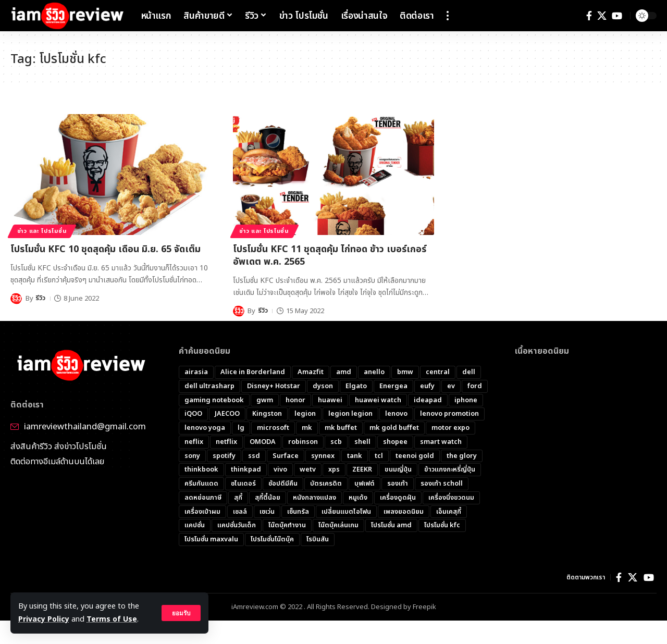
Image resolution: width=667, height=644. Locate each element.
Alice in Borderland (253, 372)
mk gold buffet (394, 428)
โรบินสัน (318, 541)
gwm (265, 400)
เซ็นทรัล (298, 513)
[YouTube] (617, 16)
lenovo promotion (449, 414)
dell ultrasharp (209, 386)
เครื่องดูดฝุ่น (398, 499)
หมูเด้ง (359, 499)
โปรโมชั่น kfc (442, 527)
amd (344, 372)
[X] (602, 16)
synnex (323, 456)
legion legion (350, 414)
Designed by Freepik (404, 609)
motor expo (450, 428)
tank (355, 456)
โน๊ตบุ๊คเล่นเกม (338, 527)
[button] (181, 613)
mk (307, 428)
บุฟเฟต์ (365, 485)
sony (192, 456)
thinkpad (246, 470)
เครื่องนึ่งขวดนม (452, 499)
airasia (196, 372)
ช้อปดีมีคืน (283, 485)
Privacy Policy (44, 619)
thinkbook (201, 470)
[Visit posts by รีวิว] (16, 299)
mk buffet (341, 428)
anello (374, 372)
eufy (428, 386)
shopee (395, 442)
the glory (462, 456)
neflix (194, 442)
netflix (226, 442)
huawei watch (378, 400)
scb (336, 442)
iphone (466, 400)
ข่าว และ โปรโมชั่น (45, 231)
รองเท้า (398, 485)
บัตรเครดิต (326, 485)
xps (334, 470)
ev (452, 386)
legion (305, 414)
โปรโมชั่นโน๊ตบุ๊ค (272, 541)
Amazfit (311, 372)
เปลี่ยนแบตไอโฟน (346, 513)
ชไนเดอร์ (243, 485)
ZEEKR (362, 470)
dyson (323, 386)
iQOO (193, 414)
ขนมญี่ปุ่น (399, 470)
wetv (308, 470)
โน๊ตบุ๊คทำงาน (287, 527)
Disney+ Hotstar (274, 386)
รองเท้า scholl (442, 485)
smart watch (441, 442)
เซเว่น (267, 513)
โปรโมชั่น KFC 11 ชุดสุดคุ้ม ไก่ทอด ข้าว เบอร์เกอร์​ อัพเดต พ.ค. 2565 (330, 255)
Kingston (267, 414)
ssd (254, 456)
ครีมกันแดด (201, 485)
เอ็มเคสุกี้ (449, 513)
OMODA (263, 442)
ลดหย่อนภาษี (203, 499)
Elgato (357, 386)
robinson (303, 442)
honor (295, 400)
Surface (286, 456)
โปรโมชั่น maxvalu (211, 541)
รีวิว (40, 299)
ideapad (428, 400)
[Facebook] (589, 16)
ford (475, 386)
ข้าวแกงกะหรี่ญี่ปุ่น (450, 470)
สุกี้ (239, 499)
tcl (379, 456)
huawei (330, 400)
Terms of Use (113, 619)
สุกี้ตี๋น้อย (268, 499)
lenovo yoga (205, 428)
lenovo (396, 414)
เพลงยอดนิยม (404, 513)
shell (362, 442)
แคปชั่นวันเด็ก (237, 527)
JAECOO (227, 414)
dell (469, 372)
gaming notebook (214, 400)
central (438, 372)
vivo (280, 470)
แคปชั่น (195, 527)
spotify (224, 456)
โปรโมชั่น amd (391, 527)
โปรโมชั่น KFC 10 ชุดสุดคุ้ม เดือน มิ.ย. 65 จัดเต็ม (106, 249)
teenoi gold (415, 456)
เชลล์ (240, 513)
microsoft (273, 428)
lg (241, 428)
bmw (405, 372)
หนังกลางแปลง (315, 499)
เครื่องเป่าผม (202, 513)
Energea (394, 386)
